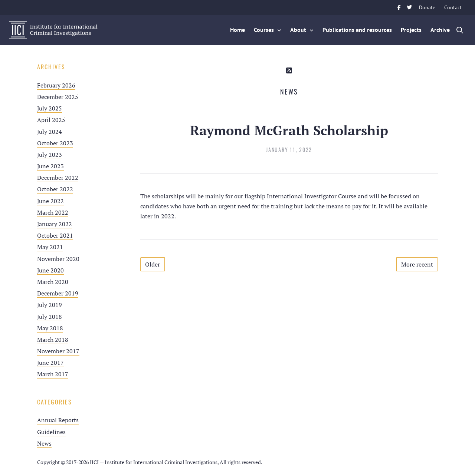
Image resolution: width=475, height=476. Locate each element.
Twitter (409, 7)
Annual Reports (58, 420)
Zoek (460, 30)
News (44, 443)
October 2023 (55, 143)
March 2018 (53, 340)
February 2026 (56, 85)
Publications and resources (357, 30)
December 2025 (58, 97)
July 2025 (50, 108)
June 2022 (50, 201)
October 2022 (55, 189)
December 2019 (58, 293)
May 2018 (50, 328)
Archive (440, 30)
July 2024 (50, 132)
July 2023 (50, 155)
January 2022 (55, 224)
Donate (427, 7)
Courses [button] (264, 30)
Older (153, 264)
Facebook (399, 7)
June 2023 (50, 166)
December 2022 (58, 178)
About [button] (298, 30)
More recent (417, 264)
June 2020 (50, 270)
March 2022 (53, 212)
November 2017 (58, 351)
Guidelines (51, 432)
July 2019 (50, 305)
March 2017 (53, 374)
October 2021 (55, 235)
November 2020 (58, 259)
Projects (411, 30)
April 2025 (51, 120)
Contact (453, 7)
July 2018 (50, 317)
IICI (53, 30)
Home (237, 30)
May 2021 (50, 247)
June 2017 (50, 363)
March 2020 (53, 282)
